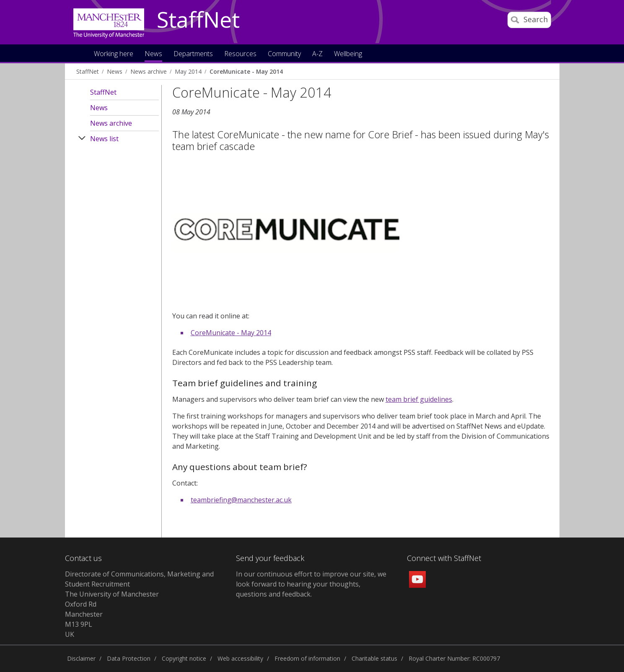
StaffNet (198, 20)
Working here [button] (114, 54)
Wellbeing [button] (348, 54)
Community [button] (284, 54)
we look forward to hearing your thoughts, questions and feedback (311, 584)
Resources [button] (240, 54)
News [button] (153, 54)
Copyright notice (184, 658)
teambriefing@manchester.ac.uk (241, 500)
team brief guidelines (419, 399)
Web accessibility (240, 658)
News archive (149, 71)
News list (104, 139)
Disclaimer (81, 658)
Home (79, 53)
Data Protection (129, 658)
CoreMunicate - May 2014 (246, 71)
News (115, 71)
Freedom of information (307, 658)
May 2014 (188, 71)
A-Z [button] (317, 54)
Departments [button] (193, 54)
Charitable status (374, 658)
